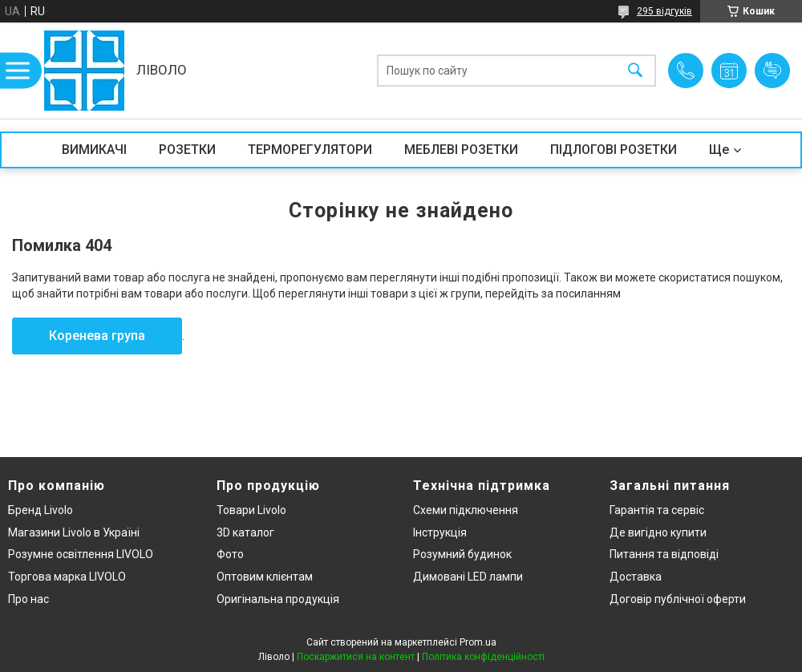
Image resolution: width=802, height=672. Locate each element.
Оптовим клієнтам (265, 577)
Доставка (636, 577)
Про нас (28, 599)
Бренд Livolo (41, 510)
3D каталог (245, 532)
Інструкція (440, 532)
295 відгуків (664, 11)
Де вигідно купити (658, 532)
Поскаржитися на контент (356, 657)
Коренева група (97, 336)
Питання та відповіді (664, 554)
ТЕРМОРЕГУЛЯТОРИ (310, 150)
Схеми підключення (466, 510)
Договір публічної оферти (678, 599)
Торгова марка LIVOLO (67, 577)
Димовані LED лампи (468, 577)
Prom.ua (478, 642)
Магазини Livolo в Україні (74, 532)
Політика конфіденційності (483, 657)
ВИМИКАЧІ (94, 150)
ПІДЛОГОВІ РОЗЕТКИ (614, 150)
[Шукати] (635, 71)
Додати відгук (772, 71)
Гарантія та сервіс (657, 510)
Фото (230, 554)
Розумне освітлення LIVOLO (81, 554)
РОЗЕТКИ (187, 150)
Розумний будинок (462, 554)
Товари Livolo (251, 510)
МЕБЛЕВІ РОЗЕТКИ (461, 150)
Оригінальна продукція (278, 599)
